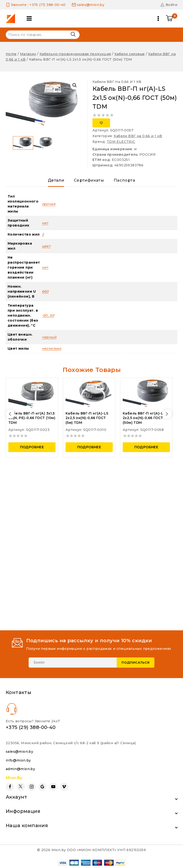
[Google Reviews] (43, 787)
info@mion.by (18, 760)
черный (49, 339)
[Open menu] (158, 19)
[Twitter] (21, 787)
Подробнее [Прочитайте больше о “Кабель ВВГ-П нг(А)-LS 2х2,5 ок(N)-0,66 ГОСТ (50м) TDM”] (146, 449)
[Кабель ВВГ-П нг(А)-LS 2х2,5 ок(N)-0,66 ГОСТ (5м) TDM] (89, 396)
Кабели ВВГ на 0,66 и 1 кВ (117, 82)
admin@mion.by (20, 769)
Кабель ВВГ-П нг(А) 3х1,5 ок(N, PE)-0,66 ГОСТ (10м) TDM (32, 420)
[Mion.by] (12, 18)
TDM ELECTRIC (121, 142)
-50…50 (48, 318)
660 (45, 294)
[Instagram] (32, 787)
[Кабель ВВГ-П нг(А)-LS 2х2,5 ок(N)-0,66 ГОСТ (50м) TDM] (146, 396)
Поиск (73, 34)
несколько (52, 351)
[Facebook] (10, 787)
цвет (46, 248)
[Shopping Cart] (172, 19)
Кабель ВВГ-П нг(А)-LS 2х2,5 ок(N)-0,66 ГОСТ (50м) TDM (144, 420)
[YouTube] (53, 787)
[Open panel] (31, 18)
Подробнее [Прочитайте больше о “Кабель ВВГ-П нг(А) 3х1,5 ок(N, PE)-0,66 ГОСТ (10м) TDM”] (32, 449)
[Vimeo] (64, 787)
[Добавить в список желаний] (101, 123)
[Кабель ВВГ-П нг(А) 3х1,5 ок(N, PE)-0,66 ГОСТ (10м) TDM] (32, 396)
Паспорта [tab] (126, 181)
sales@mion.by (19, 752)
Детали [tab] (54, 181)
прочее (49, 206)
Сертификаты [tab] (89, 181)
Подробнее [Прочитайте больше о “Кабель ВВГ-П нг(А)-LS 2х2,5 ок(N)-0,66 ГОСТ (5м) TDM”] (89, 449)
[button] (75, 85)
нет (45, 225)
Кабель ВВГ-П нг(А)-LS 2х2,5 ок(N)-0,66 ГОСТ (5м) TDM (87, 420)
